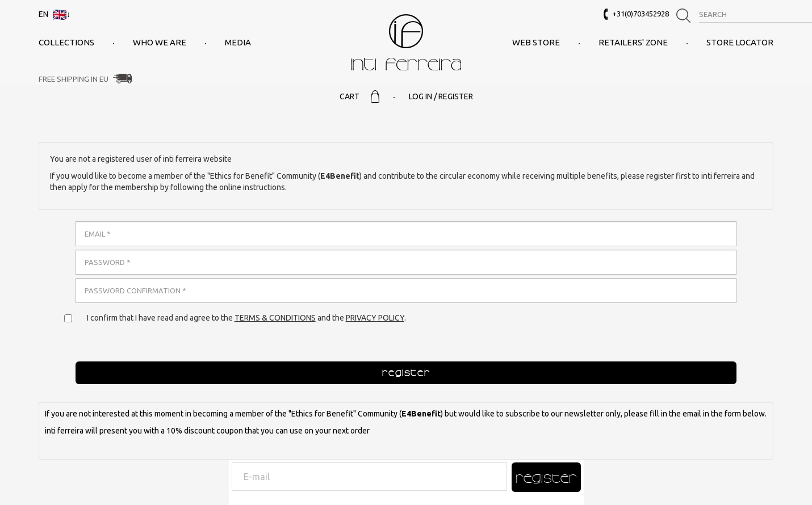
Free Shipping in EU (74, 79)
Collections (66, 42)
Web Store (536, 42)
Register (546, 477)
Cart (359, 96)
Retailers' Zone (633, 42)
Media (238, 42)
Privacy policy (375, 318)
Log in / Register (441, 96)
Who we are (160, 42)
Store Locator (740, 42)
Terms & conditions (275, 318)
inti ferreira (406, 42)
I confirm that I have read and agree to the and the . (246, 318)
